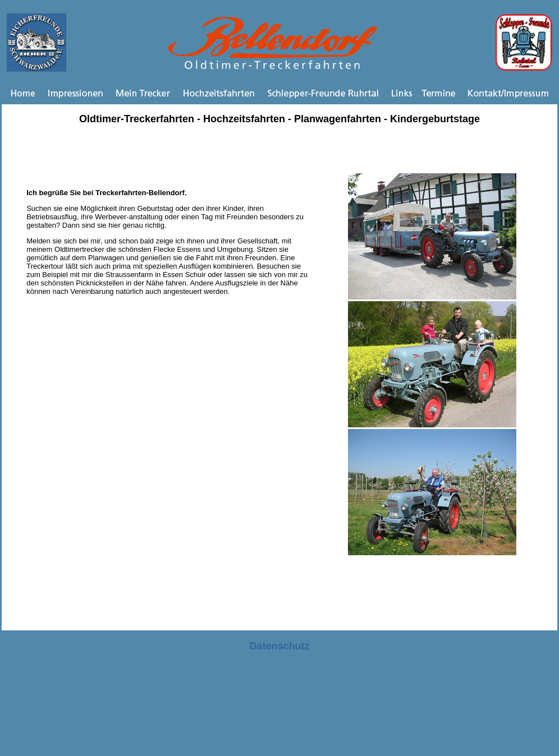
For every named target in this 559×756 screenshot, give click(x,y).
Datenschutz (279, 646)
